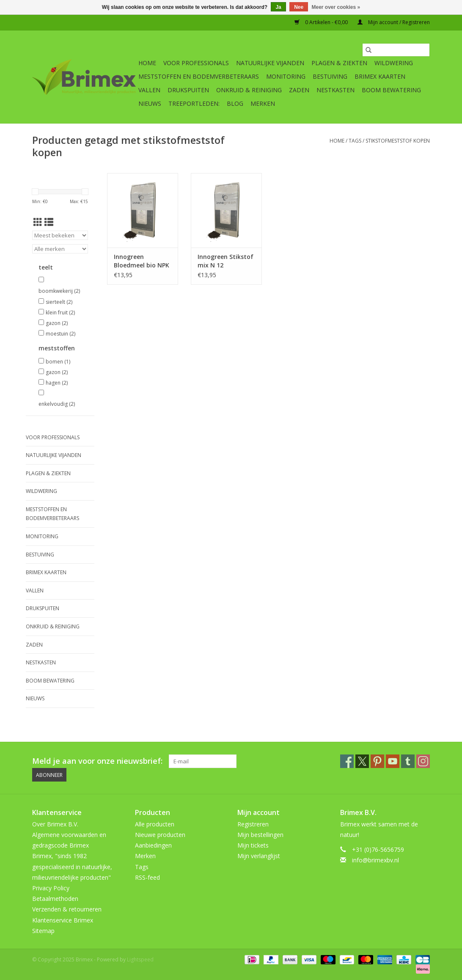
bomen (58, 362)
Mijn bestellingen (260, 835)
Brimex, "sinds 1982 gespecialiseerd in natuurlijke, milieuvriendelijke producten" (72, 866)
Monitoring (286, 76)
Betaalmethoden (55, 899)
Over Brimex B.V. (55, 824)
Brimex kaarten (380, 76)
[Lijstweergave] (49, 222)
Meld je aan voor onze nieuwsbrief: (97, 761)
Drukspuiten (188, 90)
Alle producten (155, 824)
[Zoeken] (396, 50)
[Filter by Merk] (60, 249)
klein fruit (60, 312)
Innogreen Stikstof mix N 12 (225, 261)
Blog (235, 103)
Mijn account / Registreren (394, 22)
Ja (278, 7)
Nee (299, 7)
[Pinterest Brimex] (377, 761)
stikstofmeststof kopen (398, 141)
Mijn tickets (253, 845)
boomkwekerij (59, 291)
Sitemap (43, 931)
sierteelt (59, 302)
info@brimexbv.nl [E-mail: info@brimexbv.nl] (375, 860)
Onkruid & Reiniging (249, 90)
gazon (57, 323)
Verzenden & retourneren (67, 909)
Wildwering (394, 63)
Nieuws (150, 103)
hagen (57, 383)
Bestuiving (330, 76)
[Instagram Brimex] (423, 761)
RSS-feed (147, 877)
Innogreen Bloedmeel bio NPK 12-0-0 (142, 261)
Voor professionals (196, 63)
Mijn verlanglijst (259, 856)
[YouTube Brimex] (393, 761)
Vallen (149, 90)
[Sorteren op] (60, 235)
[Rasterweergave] (38, 222)
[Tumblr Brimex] (408, 761)
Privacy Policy (51, 888)
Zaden (299, 90)
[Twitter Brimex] (362, 761)
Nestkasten (335, 90)
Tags (355, 141)
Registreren (253, 824)
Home (147, 63)
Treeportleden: (194, 103)
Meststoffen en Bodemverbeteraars (199, 76)
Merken (263, 103)
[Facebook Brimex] (347, 761)
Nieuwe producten (160, 835)
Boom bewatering (391, 90)
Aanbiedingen (153, 845)
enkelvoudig (57, 404)
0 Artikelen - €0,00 (322, 22)
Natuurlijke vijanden (270, 63)
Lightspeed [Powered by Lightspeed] (140, 959)
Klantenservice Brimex (63, 920)
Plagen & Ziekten (339, 63)
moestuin (60, 334)
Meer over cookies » (336, 7)
